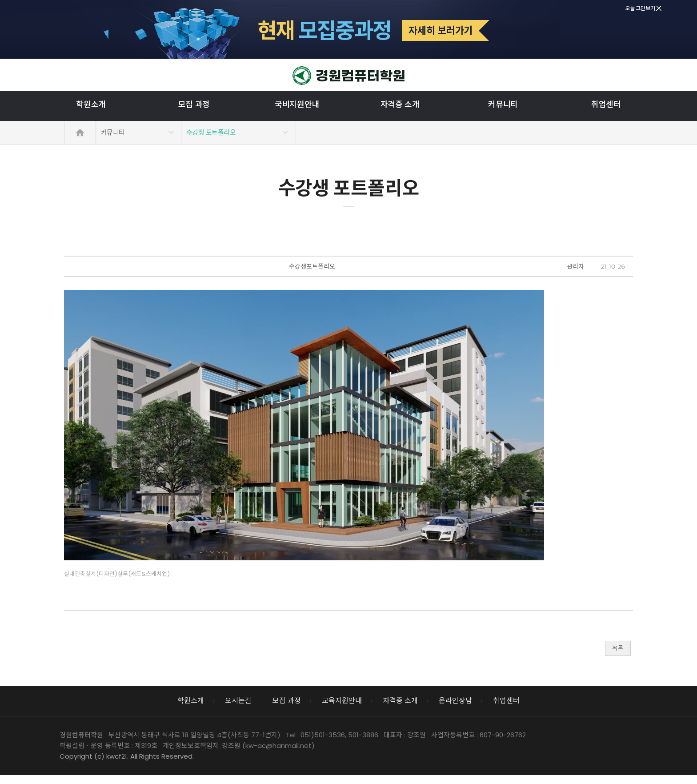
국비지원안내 (297, 105)
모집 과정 (194, 105)
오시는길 (238, 701)
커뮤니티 (503, 105)
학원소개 (91, 105)
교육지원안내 (342, 701)
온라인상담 (455, 701)
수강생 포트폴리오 (211, 132)
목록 (618, 648)
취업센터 (606, 105)
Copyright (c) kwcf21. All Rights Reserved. (127, 756)
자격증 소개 (400, 105)
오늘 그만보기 (643, 8)
